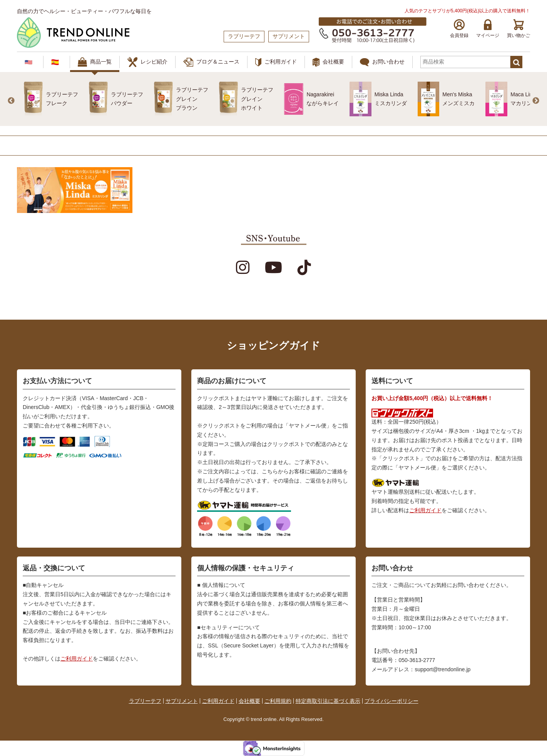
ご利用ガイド (276, 62)
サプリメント (182, 701)
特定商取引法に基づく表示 (328, 701)
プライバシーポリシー (391, 701)
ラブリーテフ (145, 701)
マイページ (488, 29)
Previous (11, 101)
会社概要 (328, 62)
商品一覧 (95, 62)
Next (536, 101)
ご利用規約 (278, 701)
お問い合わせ (382, 62)
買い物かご (519, 29)
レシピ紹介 (147, 62)
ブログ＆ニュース (211, 62)
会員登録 (459, 29)
